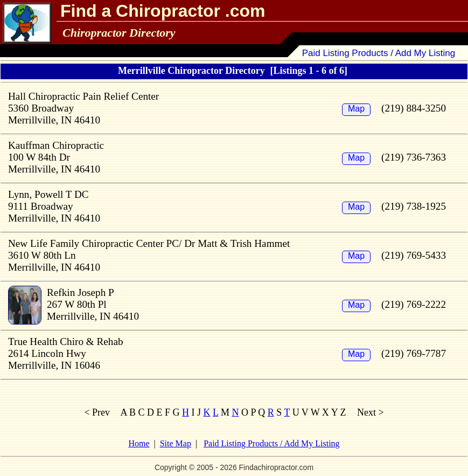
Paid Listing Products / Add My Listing (379, 53)
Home (139, 443)
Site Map (176, 443)
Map (356, 109)
